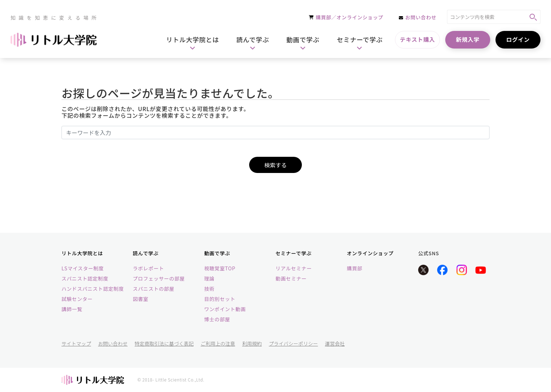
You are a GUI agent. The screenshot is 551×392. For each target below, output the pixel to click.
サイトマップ (76, 343)
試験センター (77, 299)
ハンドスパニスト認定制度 (93, 289)
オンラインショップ (370, 253)
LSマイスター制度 (83, 268)
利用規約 (252, 343)
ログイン (518, 39)
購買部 (355, 268)
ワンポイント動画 (225, 309)
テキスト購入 (417, 39)
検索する (275, 165)
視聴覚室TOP (220, 268)
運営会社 (335, 343)
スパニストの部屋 (154, 289)
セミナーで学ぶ (294, 253)
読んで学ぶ (146, 253)
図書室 (141, 299)
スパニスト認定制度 (85, 278)
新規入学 (468, 39)
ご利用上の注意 (218, 343)
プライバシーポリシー (293, 343)
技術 (209, 289)
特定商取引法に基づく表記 (164, 343)
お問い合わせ (113, 343)
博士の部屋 (217, 319)
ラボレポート (148, 268)
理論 (209, 278)
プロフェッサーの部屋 (159, 278)
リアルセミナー (294, 268)
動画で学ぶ (217, 253)
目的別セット (220, 299)
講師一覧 (72, 309)
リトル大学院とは (82, 253)
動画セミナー (291, 278)
